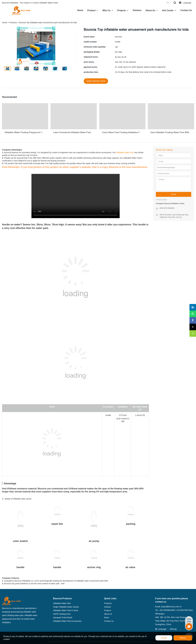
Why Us (106, 10)
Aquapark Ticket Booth (63, 617)
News (107, 617)
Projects (122, 10)
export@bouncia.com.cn (171, 606)
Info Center (168, 10)
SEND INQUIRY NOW (96, 81)
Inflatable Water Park (125, 152)
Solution (137, 10)
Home (80, 10)
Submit (173, 194)
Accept (164, 638)
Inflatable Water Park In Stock (66, 610)
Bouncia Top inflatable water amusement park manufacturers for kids (48, 23)
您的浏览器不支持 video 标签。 (76, 196)
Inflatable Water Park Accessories (67, 621)
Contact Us (186, 10)
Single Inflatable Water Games (66, 606)
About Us (150, 10)
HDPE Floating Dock (62, 614)
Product (91, 10)
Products (13, 23)
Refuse (183, 638)
